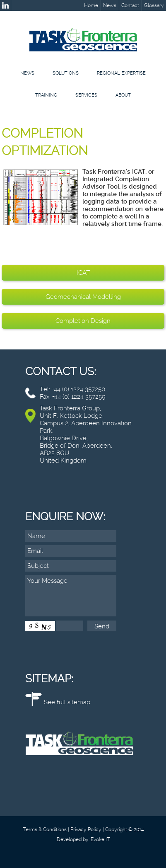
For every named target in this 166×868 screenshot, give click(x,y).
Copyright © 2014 (124, 829)
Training (46, 95)
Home (91, 5)
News (110, 5)
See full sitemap (67, 702)
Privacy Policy (86, 829)
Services (86, 95)
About (123, 95)
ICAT (83, 273)
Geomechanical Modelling (83, 297)
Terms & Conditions (45, 829)
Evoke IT (100, 839)
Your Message (71, 596)
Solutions (66, 73)
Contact (130, 5)
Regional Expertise (121, 73)
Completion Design (83, 321)
